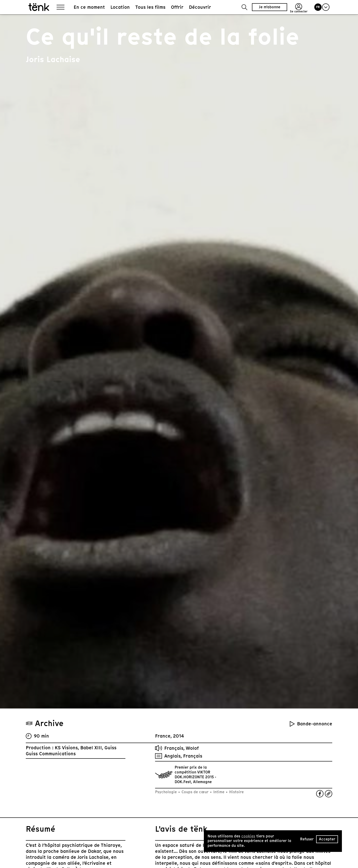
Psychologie (166, 792)
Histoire (236, 792)
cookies (248, 836)
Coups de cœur (195, 792)
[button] (244, 7)
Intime (219, 792)
